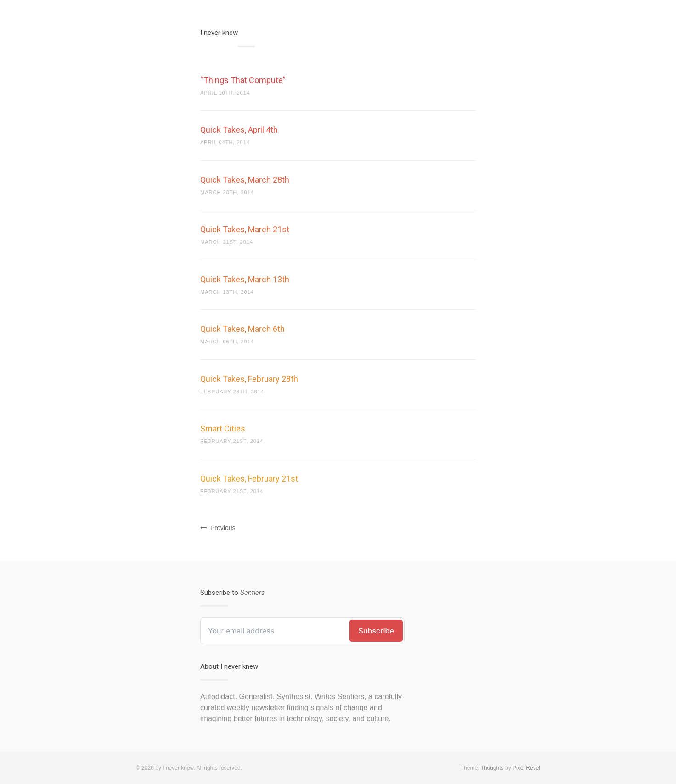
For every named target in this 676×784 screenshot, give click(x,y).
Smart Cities (223, 428)
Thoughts (492, 768)
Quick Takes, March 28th (245, 180)
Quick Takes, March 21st (245, 229)
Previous (218, 528)
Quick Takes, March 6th (242, 329)
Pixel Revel (526, 768)
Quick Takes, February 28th (249, 379)
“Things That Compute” (243, 80)
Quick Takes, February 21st (249, 479)
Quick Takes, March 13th (245, 279)
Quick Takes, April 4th (239, 130)
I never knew (219, 33)
